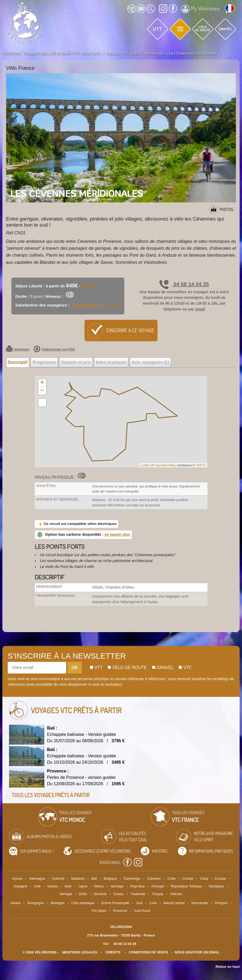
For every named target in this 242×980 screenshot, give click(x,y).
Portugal (158, 886)
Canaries (154, 878)
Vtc (185, 668)
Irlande (52, 886)
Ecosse (220, 878)
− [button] (42, 391)
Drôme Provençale (115, 903)
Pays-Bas (137, 886)
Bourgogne (36, 903)
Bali (94, 878)
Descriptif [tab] (18, 362)
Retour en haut (228, 967)
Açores (17, 878)
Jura (139, 903)
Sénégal (66, 894)
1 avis (115, 305)
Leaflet (145, 465)
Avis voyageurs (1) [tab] (150, 362)
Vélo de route (127, 668)
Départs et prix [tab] (76, 362)
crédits (113, 952)
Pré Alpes (99, 911)
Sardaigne (216, 886)
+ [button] (42, 383)
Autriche (58, 878)
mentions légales (80, 952)
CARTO (201, 465)
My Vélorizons (200, 9)
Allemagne (37, 878)
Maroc (99, 886)
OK (75, 668)
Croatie (188, 878)
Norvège (117, 886)
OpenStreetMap (165, 465)
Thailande (138, 894)
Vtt (96, 668)
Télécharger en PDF (54, 349)
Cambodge (132, 878)
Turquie (158, 894)
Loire (153, 903)
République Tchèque (186, 886)
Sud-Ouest (142, 911)
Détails (88, 286)
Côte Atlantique (83, 903)
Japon (83, 886)
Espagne (21, 886)
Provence (120, 911)
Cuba (204, 878)
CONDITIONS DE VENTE (148, 952)
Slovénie (100, 894)
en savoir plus (117, 534)
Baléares (78, 878)
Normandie (200, 903)
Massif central (174, 903)
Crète (171, 878)
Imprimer (18, 349)
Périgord (221, 903)
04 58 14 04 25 (184, 284)
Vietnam (176, 894)
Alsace (15, 903)
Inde (37, 886)
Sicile (83, 894)
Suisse (118, 894)
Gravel (163, 668)
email (200, 309)
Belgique (110, 878)
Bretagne (58, 903)
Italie (68, 886)
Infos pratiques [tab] (111, 362)
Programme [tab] (44, 362)
